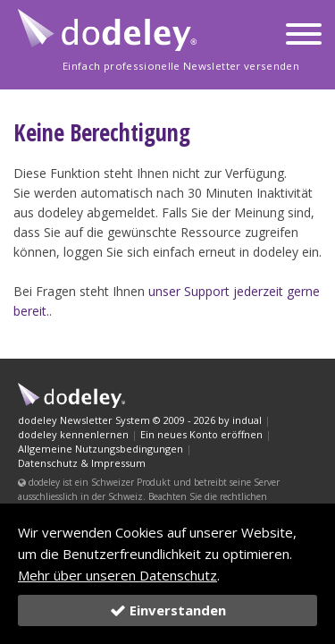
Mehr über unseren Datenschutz (117, 575)
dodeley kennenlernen (73, 434)
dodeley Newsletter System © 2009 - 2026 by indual (140, 420)
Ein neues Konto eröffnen (201, 434)
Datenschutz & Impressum (82, 463)
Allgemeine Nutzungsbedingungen (100, 449)
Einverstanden (168, 610)
